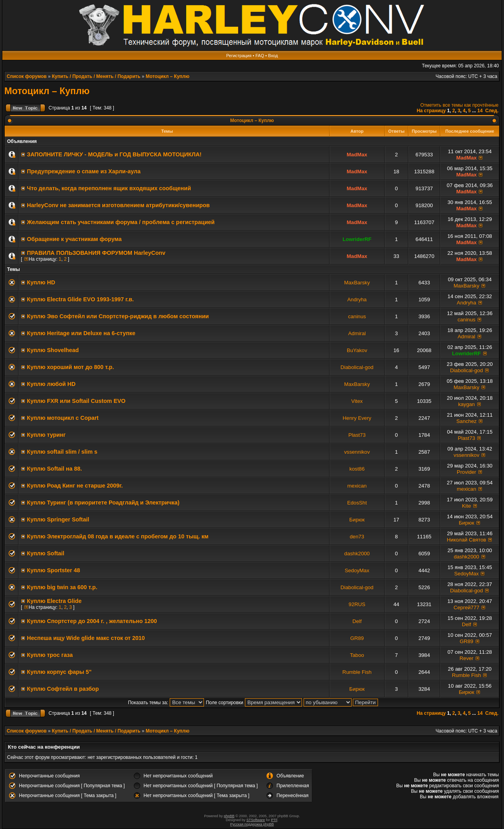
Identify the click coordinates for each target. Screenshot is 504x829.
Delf (357, 621)
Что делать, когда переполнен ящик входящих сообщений (109, 188)
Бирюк (357, 520)
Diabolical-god (357, 367)
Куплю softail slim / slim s (62, 452)
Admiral (357, 333)
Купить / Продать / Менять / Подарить (96, 76)
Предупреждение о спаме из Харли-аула (84, 171)
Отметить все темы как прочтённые (460, 105)
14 (480, 111)
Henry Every (357, 418)
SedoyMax (357, 570)
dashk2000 (357, 554)
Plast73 (357, 435)
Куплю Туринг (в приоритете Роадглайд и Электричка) (103, 503)
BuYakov (357, 350)
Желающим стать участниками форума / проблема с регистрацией (121, 222)
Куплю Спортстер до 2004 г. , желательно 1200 (92, 621)
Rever (466, 658)
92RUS (357, 604)
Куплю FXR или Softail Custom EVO (76, 401)
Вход (273, 56)
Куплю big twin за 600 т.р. (62, 587)
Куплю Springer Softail (58, 519)
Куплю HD (41, 282)
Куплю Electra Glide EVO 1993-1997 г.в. (80, 299)
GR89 (357, 638)
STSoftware (256, 820)
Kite (466, 506)
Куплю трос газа (50, 655)
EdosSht (357, 503)
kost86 (357, 469)
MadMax (357, 155)
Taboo (357, 655)
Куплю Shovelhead (53, 350)
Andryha (357, 300)
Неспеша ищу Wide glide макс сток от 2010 (86, 638)
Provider (466, 472)
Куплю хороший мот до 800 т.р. (70, 367)
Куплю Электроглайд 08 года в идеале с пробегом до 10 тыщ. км (118, 536)
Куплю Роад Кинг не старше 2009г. (75, 486)
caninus (357, 316)
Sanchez (466, 421)
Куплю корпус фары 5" (59, 672)
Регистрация (239, 56)
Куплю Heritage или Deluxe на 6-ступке (81, 333)
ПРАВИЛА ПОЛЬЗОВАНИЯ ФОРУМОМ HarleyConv (96, 253)
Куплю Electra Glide (54, 601)
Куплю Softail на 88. (54, 469)
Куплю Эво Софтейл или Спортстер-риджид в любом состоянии (118, 316)
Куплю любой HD (51, 384)
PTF (274, 820)
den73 (357, 537)
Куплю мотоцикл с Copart (63, 418)
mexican (357, 486)
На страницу (431, 111)
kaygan (466, 404)
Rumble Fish (357, 672)
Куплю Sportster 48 (53, 570)
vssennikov (357, 452)
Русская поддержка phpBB (252, 824)
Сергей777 (466, 607)
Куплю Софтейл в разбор (63, 689)
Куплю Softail (45, 553)
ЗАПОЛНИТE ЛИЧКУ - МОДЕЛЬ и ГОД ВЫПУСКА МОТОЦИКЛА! (114, 154)
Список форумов (27, 76)
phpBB (229, 816)
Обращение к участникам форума (74, 239)
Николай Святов (467, 540)
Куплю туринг (46, 435)
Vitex (357, 401)
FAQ (260, 56)
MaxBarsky (357, 283)
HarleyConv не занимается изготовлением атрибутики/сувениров (118, 205)
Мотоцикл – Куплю (168, 76)
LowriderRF (357, 239)
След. (492, 111)
